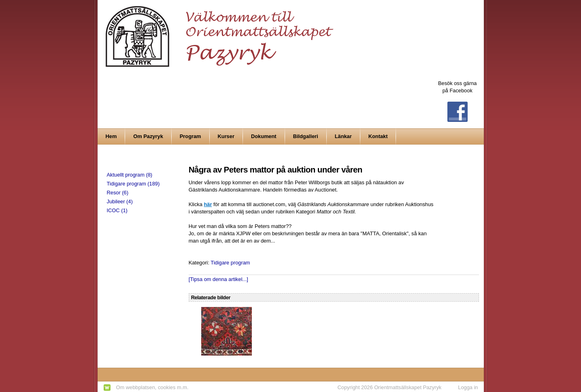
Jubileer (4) (120, 201)
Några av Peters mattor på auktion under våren (276, 169)
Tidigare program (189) (133, 184)
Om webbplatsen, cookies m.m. (152, 387)
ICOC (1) (117, 210)
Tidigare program (230, 263)
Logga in (468, 387)
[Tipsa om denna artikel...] (218, 279)
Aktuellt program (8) (130, 175)
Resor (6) (118, 193)
